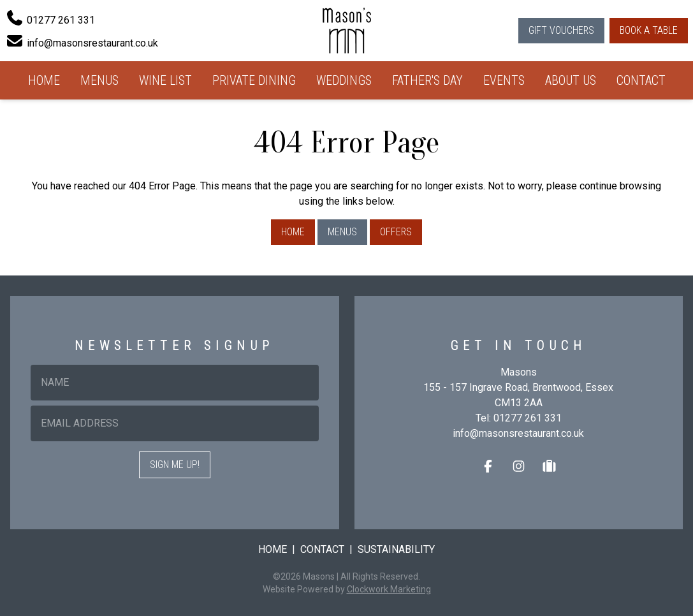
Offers (396, 232)
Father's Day (427, 80)
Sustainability (396, 549)
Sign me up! (175, 465)
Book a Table (649, 30)
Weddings (344, 80)
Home (44, 80)
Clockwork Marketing (389, 589)
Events (504, 80)
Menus (99, 80)
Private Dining (254, 80)
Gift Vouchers (561, 30)
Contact (641, 80)
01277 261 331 (528, 418)
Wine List (165, 80)
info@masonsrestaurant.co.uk (518, 433)
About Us (571, 80)
